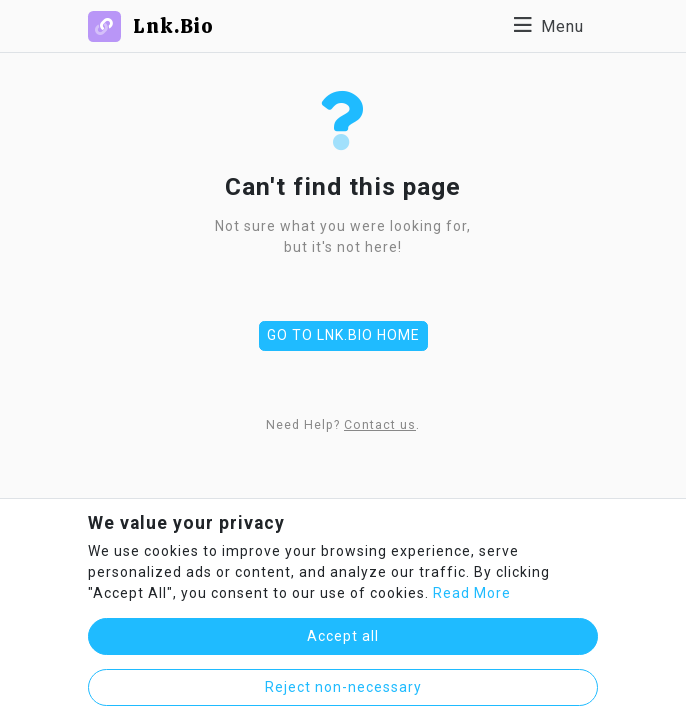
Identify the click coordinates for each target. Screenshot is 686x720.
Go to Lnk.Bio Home (343, 335)
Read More (472, 593)
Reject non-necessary (343, 687)
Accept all (343, 636)
